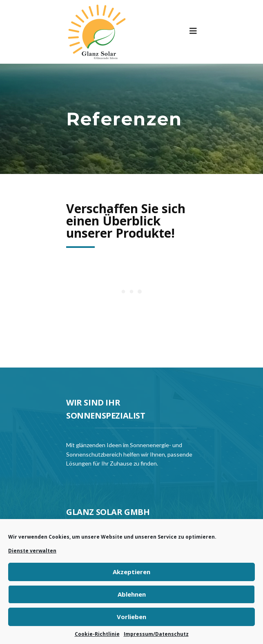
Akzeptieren (131, 572)
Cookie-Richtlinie (97, 634)
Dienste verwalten (32, 551)
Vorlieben (131, 617)
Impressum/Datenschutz (156, 634)
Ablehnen (132, 594)
